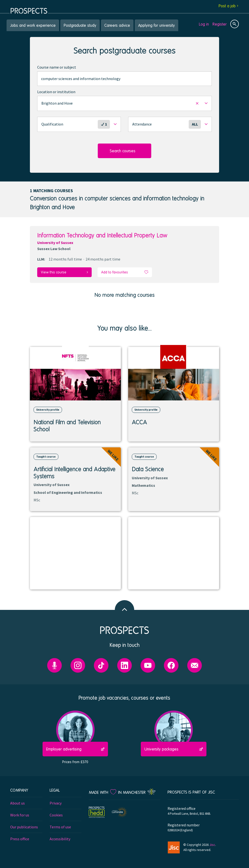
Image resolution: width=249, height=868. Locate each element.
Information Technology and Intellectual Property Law (102, 235)
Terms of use (60, 827)
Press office (20, 839)
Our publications (24, 827)
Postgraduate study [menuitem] (80, 25)
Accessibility (60, 839)
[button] (124, 103)
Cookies (56, 815)
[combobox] (124, 79)
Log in (204, 24)
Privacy (56, 803)
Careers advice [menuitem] (117, 25)
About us (18, 803)
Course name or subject (57, 67)
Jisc (212, 845)
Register (220, 24)
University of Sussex (55, 243)
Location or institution (56, 92)
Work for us (20, 815)
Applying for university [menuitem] (156, 25)
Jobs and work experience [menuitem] (33, 25)
